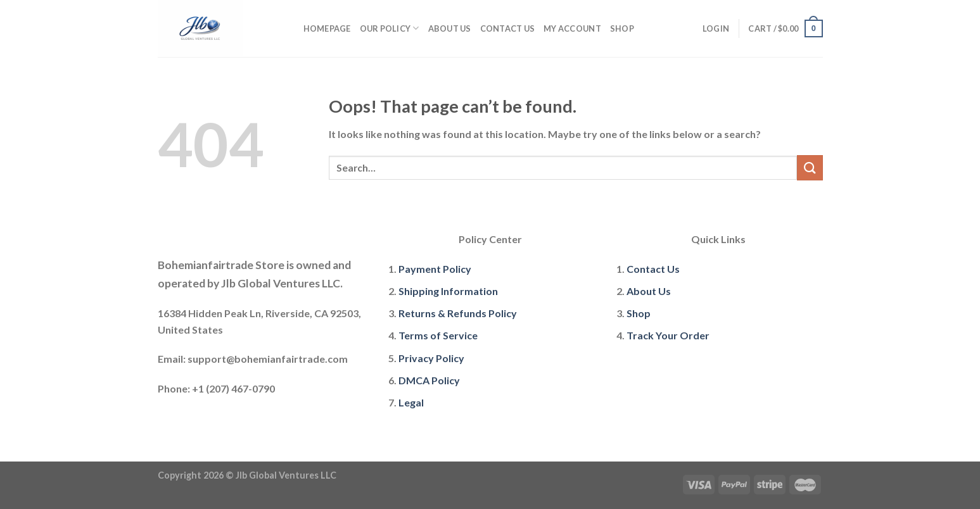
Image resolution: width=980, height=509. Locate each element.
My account (572, 28)
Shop (622, 28)
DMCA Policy (429, 380)
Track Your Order (668, 335)
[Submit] (810, 167)
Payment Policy (435, 269)
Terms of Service (438, 335)
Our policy (390, 28)
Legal (411, 402)
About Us (450, 28)
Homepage (327, 28)
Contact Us (508, 28)
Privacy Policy (431, 358)
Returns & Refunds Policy (458, 313)
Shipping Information (448, 291)
